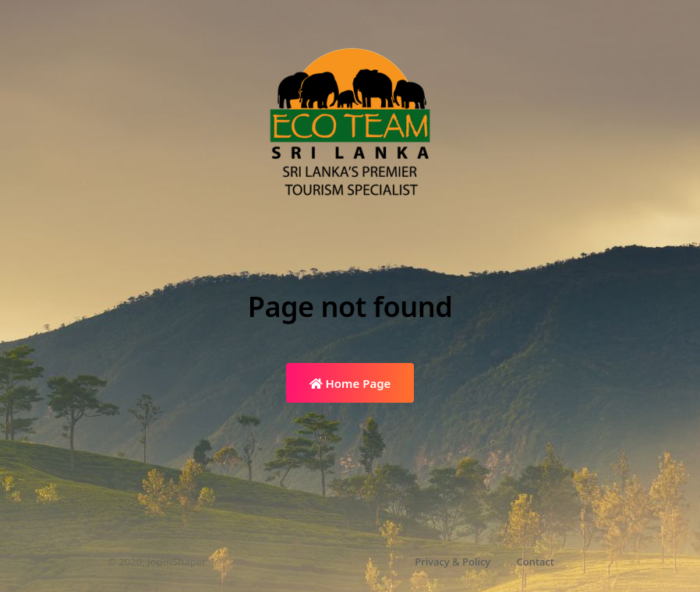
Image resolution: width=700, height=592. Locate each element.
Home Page (350, 383)
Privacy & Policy (453, 562)
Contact (536, 562)
